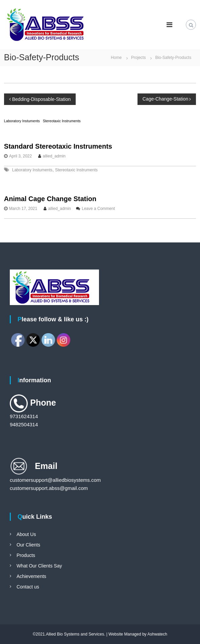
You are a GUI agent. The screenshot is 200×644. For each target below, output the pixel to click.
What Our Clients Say (39, 566)
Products (26, 555)
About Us (26, 534)
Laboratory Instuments (32, 170)
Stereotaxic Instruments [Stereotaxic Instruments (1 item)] (62, 121)
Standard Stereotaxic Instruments (58, 146)
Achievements (31, 576)
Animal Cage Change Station (50, 199)
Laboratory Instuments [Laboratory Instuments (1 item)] (22, 121)
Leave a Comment (98, 209)
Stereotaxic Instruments (76, 170)
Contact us (28, 587)
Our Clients (28, 545)
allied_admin (54, 156)
